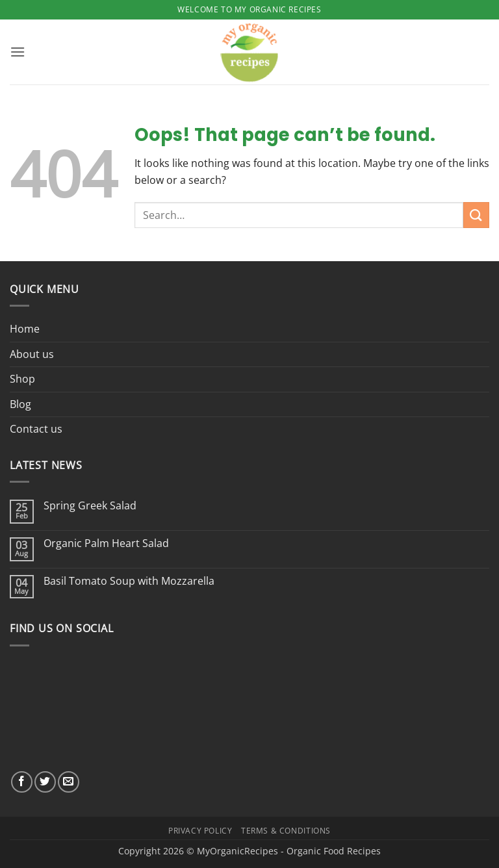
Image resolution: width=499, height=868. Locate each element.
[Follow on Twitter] (45, 782)
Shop (22, 379)
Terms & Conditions (286, 831)
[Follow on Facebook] (22, 782)
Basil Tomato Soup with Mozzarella (129, 581)
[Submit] (476, 215)
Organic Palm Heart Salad (106, 543)
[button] (18, 52)
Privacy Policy (200, 831)
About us (32, 354)
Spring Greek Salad (90, 506)
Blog (20, 404)
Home (25, 329)
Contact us (36, 429)
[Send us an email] (69, 782)
